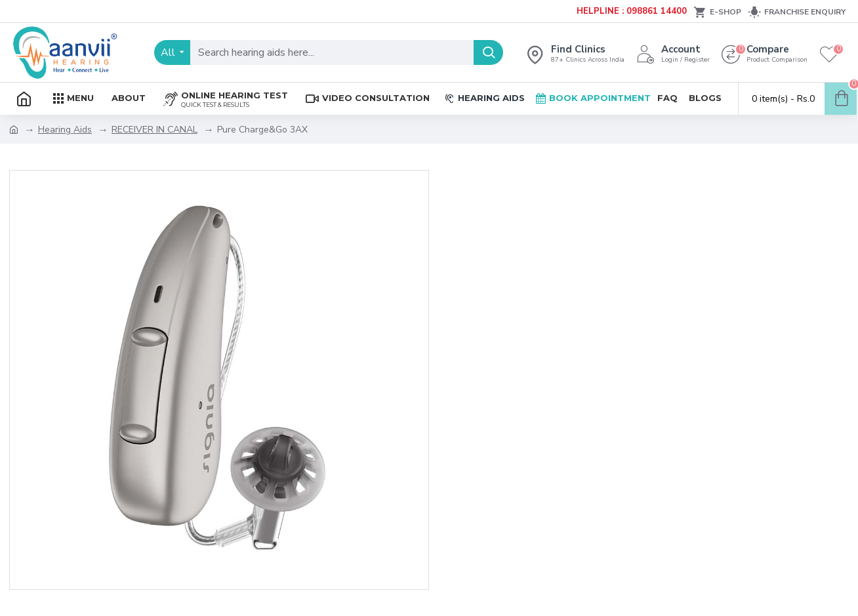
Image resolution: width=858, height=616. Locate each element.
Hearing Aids (65, 130)
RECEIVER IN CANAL (154, 130)
